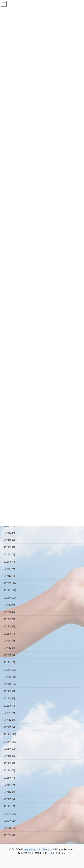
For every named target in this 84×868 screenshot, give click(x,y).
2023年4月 (9, 641)
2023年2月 (9, 655)
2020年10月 (10, 828)
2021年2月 (9, 799)
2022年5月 (9, 706)
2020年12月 (10, 813)
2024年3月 (9, 562)
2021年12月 (10, 734)
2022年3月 (9, 720)
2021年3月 (9, 792)
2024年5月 (9, 547)
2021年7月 (9, 770)
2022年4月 (9, 713)
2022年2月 (9, 727)
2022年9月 (9, 691)
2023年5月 (9, 634)
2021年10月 (10, 749)
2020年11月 (10, 821)
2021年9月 (9, 756)
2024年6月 (9, 540)
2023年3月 (9, 648)
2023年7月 (9, 619)
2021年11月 (10, 741)
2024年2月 (9, 569)
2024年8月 (9, 533)
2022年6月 (9, 698)
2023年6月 (9, 626)
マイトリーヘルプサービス (38, 849)
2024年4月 (9, 554)
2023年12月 (10, 583)
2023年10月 (10, 598)
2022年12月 (10, 669)
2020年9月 (9, 835)
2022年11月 (10, 677)
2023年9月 (9, 605)
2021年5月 (9, 778)
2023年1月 (9, 662)
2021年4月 (9, 785)
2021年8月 (9, 763)
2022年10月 (10, 684)
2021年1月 (9, 806)
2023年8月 (9, 612)
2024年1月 (9, 576)
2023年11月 (10, 590)
